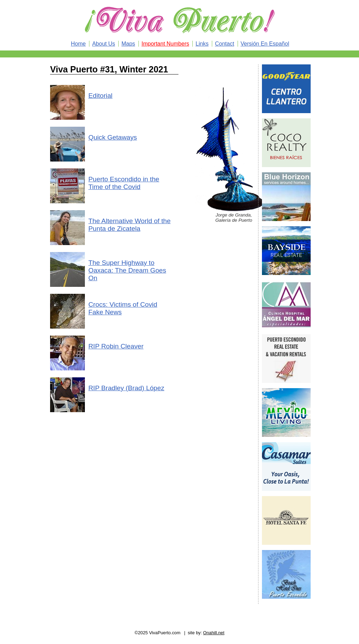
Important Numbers (165, 44)
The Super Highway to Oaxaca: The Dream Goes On (127, 270)
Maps (128, 44)
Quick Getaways (113, 137)
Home (78, 44)
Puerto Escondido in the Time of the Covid (124, 183)
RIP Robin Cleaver (116, 346)
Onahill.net (214, 633)
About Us (104, 44)
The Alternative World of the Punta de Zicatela (129, 225)
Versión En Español (265, 44)
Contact (225, 44)
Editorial (100, 96)
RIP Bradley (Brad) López (126, 388)
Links (202, 44)
